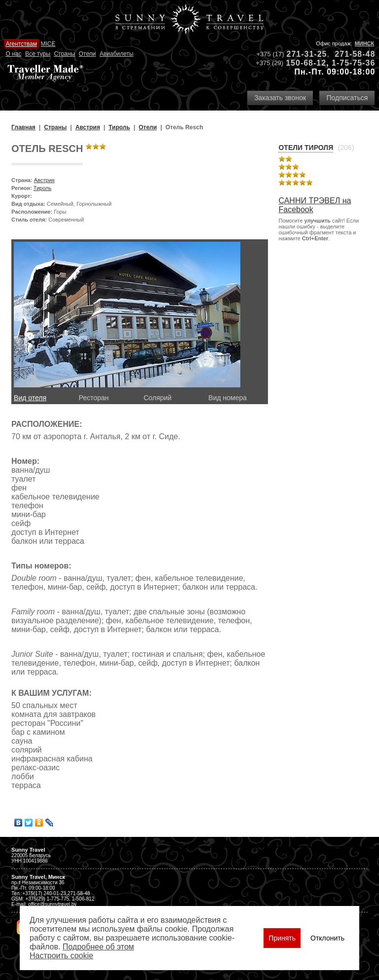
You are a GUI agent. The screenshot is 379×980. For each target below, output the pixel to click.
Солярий (158, 398)
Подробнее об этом (98, 947)
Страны (64, 54)
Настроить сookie (61, 956)
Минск (365, 43)
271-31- (302, 54)
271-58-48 (355, 54)
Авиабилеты (117, 54)
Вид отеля (30, 398)
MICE (48, 44)
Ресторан (94, 398)
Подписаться (347, 98)
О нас (13, 54)
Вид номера (227, 398)
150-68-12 (306, 63)
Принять (282, 938)
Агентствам (21, 44)
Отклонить (327, 938)
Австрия (44, 180)
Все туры (38, 54)
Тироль (43, 188)
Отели (87, 54)
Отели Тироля (306, 148)
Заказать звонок (280, 98)
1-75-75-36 (353, 63)
